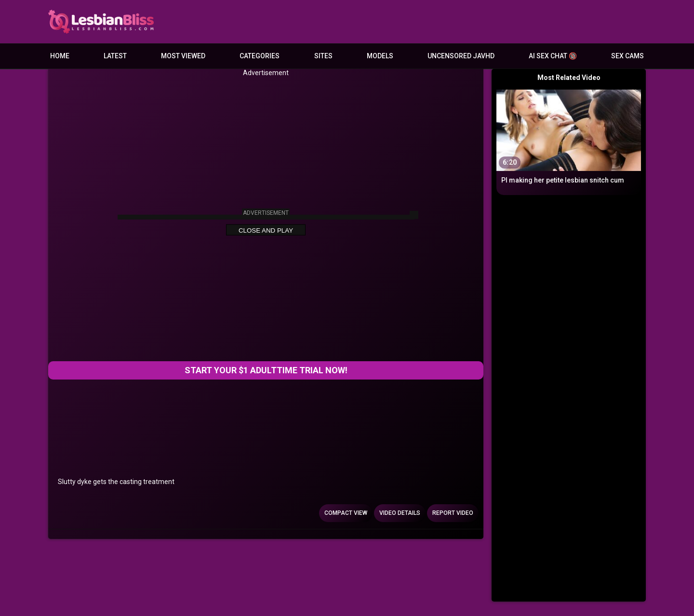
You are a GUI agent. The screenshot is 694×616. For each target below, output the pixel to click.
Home (60, 56)
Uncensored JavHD (461, 56)
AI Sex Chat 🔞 (553, 56)
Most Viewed (183, 56)
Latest (115, 56)
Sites (323, 56)
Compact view (346, 513)
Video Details (400, 513)
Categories (260, 56)
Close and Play (266, 230)
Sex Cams (627, 56)
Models (380, 56)
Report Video (453, 513)
